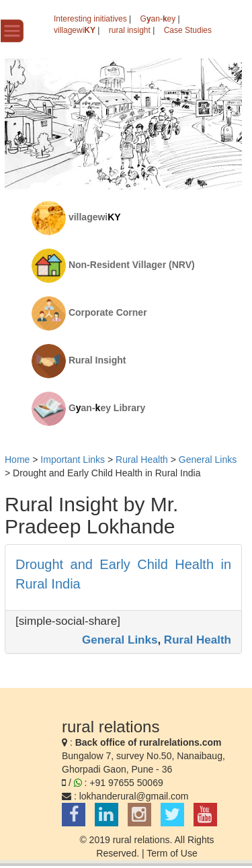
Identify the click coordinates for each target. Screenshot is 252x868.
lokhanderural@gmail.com (134, 796)
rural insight (130, 30)
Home (17, 460)
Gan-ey (158, 19)
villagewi (75, 30)
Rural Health (198, 640)
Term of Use (172, 853)
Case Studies (188, 30)
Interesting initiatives (90, 19)
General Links (120, 640)
